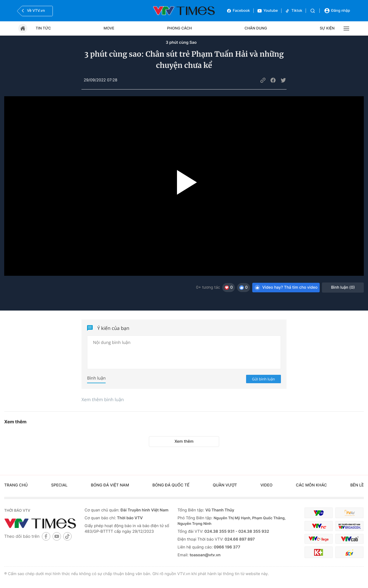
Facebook (238, 11)
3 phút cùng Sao (181, 43)
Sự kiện (327, 28)
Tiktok (294, 11)
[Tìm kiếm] (313, 11)
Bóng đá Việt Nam (110, 485)
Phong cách (180, 28)
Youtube (268, 11)
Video (266, 485)
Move (109, 28)
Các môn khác (311, 485)
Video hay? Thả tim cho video (286, 288)
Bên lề (357, 485)
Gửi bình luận (263, 379)
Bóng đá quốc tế (171, 485)
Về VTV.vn (33, 11)
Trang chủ (16, 485)
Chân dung (256, 28)
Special (59, 485)
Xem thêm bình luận (103, 399)
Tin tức (43, 28)
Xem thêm (184, 441)
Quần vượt (225, 485)
